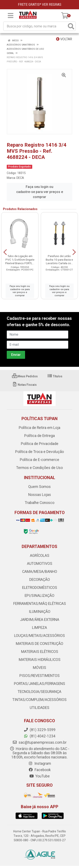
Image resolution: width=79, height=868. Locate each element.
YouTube (39, 776)
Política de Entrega (39, 436)
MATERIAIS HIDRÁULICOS (40, 660)
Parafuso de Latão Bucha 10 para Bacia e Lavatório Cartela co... (59, 260)
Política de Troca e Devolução (39, 452)
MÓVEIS (39, 668)
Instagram (40, 764)
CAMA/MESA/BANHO (40, 572)
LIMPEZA (39, 628)
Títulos (55, 376)
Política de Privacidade (40, 444)
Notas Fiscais (24, 385)
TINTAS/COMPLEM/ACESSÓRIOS (39, 700)
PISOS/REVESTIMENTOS (39, 676)
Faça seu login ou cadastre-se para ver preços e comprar (40, 192)
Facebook (40, 770)
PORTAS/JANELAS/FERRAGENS (39, 684)
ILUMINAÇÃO (40, 612)
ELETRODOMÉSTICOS (40, 588)
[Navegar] (5, 252)
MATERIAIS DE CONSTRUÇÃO (39, 644)
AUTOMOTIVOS (40, 564)
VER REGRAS (52, 5)
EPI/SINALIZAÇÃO (39, 596)
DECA (20, 178)
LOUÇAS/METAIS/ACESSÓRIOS (39, 636)
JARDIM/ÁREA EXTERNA (40, 620)
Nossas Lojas (40, 495)
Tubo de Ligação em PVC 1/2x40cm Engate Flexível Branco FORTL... (20, 260)
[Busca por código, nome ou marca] (35, 26)
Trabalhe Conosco (40, 503)
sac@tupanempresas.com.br (39, 742)
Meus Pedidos (25, 376)
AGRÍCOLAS (40, 556)
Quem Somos (39, 487)
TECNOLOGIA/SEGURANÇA (39, 692)
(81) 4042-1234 (39, 736)
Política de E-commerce (39, 460)
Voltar (64, 39)
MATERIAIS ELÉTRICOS (40, 652)
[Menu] (11, 16)
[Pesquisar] (71, 26)
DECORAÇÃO (40, 580)
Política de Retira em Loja (39, 428)
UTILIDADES (39, 708)
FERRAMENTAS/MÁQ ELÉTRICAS (40, 604)
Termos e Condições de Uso (39, 468)
